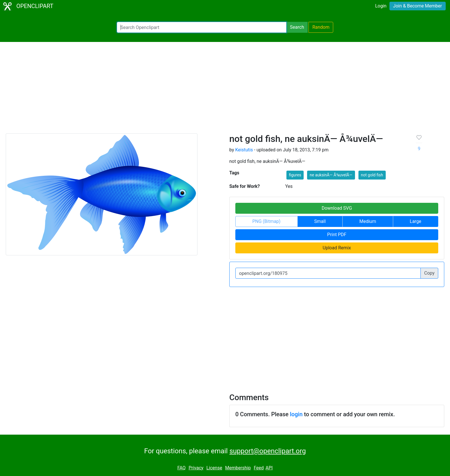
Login (381, 6)
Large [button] (416, 221)
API (269, 468)
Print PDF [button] (337, 235)
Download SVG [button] (337, 208)
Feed (259, 468)
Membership (238, 468)
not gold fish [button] (372, 175)
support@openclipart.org (267, 451)
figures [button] (295, 175)
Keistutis (244, 150)
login (296, 414)
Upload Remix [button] (337, 248)
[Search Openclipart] (202, 27)
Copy (429, 273)
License (214, 468)
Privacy (196, 468)
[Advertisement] (225, 90)
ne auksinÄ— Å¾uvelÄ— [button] (331, 175)
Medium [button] (368, 221)
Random (321, 27)
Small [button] (320, 221)
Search (297, 27)
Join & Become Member (418, 6)
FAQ (182, 468)
